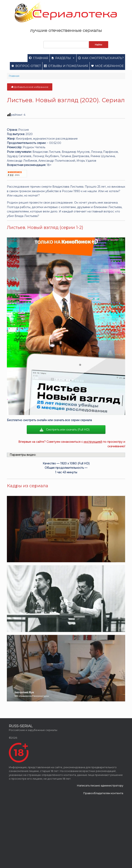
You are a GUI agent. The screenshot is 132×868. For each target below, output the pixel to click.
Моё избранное (109, 66)
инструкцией (93, 442)
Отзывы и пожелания (68, 66)
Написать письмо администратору (100, 786)
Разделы (65, 58)
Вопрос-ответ (28, 66)
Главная (41, 58)
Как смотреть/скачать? (103, 58)
